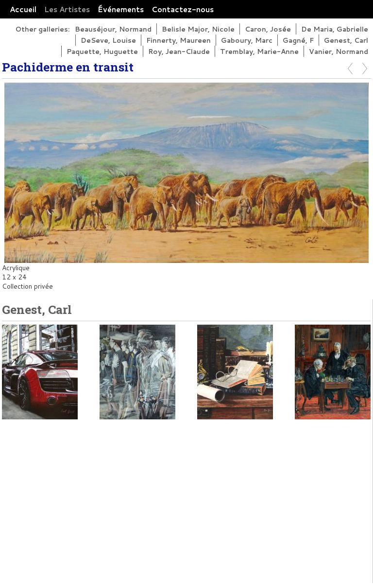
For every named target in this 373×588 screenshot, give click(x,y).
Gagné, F (298, 40)
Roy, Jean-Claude (179, 51)
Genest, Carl (346, 40)
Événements (121, 9)
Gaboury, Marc (247, 40)
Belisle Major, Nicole (198, 29)
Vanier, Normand (339, 51)
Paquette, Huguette (102, 51)
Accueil (23, 9)
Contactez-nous (183, 9)
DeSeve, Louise (108, 40)
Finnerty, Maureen (178, 40)
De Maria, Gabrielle (335, 29)
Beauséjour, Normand (113, 29)
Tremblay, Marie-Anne (259, 51)
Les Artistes (67, 9)
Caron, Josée (268, 29)
